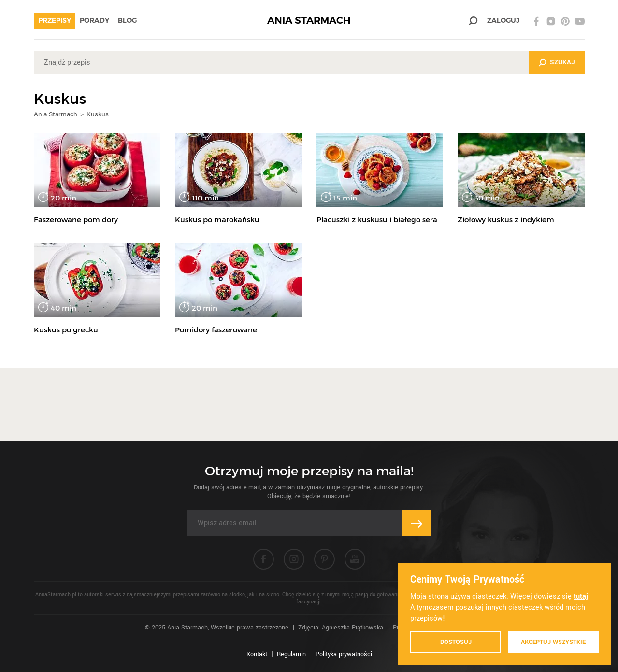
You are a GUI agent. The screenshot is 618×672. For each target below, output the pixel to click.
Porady (94, 20)
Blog (127, 20)
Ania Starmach (56, 114)
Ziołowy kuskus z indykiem (506, 220)
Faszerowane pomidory (76, 220)
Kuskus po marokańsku (217, 220)
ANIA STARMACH (309, 21)
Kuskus (98, 114)
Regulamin (291, 654)
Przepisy (55, 20)
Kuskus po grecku (66, 330)
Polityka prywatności (344, 654)
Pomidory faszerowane (216, 330)
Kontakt (257, 654)
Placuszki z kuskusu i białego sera (377, 220)
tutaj (581, 596)
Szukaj (562, 62)
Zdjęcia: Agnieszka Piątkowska (341, 628)
